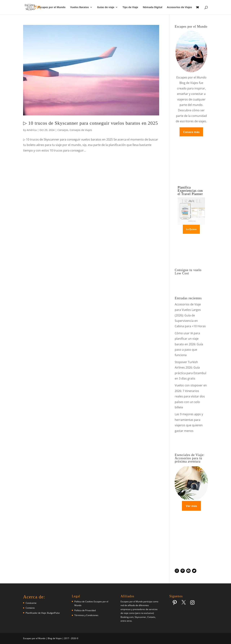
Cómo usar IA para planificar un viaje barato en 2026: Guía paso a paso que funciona (189, 344)
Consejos (63, 130)
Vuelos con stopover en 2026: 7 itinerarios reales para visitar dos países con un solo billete (191, 396)
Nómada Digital (152, 7)
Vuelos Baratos (79, 7)
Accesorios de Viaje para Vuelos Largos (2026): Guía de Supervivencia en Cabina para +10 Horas (190, 315)
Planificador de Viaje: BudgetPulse (43, 613)
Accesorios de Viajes (179, 7)
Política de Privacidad (85, 610)
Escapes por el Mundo (52, 7)
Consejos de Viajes (81, 130)
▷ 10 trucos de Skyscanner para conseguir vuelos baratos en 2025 (91, 123)
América (32, 130)
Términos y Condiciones (86, 615)
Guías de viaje (106, 7)
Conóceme (31, 603)
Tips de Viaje (130, 7)
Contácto (30, 608)
